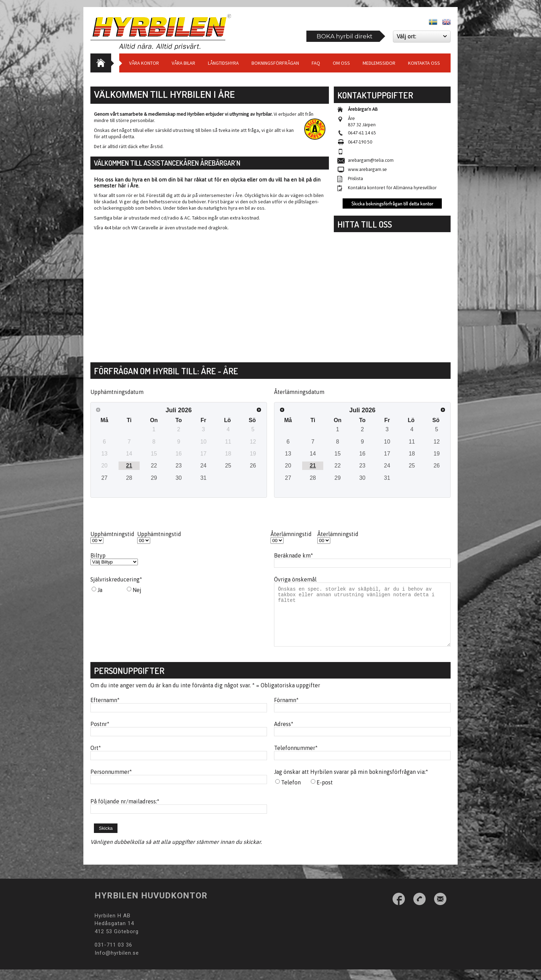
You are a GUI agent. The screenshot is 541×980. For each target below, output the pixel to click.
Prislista (355, 179)
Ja (100, 590)
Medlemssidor (379, 63)
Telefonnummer (296, 758)
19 (437, 454)
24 (203, 466)
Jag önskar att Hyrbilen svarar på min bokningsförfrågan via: (351, 782)
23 (179, 466)
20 (288, 466)
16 (362, 454)
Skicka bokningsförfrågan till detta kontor (392, 203)
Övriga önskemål (295, 579)
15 (338, 454)
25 (228, 466)
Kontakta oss (424, 63)
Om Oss (341, 63)
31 (203, 478)
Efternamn (105, 711)
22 (154, 466)
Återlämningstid (291, 534)
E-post (325, 793)
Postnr (100, 734)
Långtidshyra (223, 63)
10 (387, 442)
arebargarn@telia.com (371, 160)
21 (129, 466)
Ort (96, 758)
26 (253, 466)
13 (288, 454)
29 (154, 478)
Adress (284, 734)
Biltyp (98, 555)
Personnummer (111, 782)
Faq (316, 63)
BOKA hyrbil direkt (345, 36)
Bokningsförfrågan (275, 63)
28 (129, 478)
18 (412, 454)
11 (412, 442)
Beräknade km (294, 555)
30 (179, 478)
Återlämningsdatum (299, 392)
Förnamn (286, 711)
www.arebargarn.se (367, 169)
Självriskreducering (116, 579)
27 (104, 478)
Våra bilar (183, 63)
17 (387, 454)
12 (437, 442)
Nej (137, 590)
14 (313, 454)
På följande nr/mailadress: (125, 812)
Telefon (291, 793)
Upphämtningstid (112, 534)
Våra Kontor (144, 63)
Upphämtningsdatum (117, 392)
